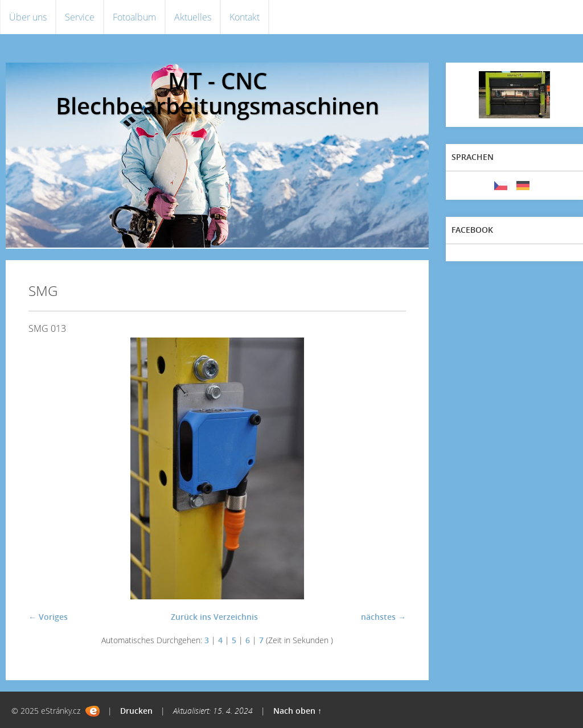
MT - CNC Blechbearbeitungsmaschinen (217, 93)
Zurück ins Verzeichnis (214, 617)
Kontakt (245, 17)
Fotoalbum (134, 17)
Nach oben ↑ (297, 711)
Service (80, 17)
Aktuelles (193, 17)
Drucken (136, 711)
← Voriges (48, 617)
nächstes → (383, 617)
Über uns (28, 17)
